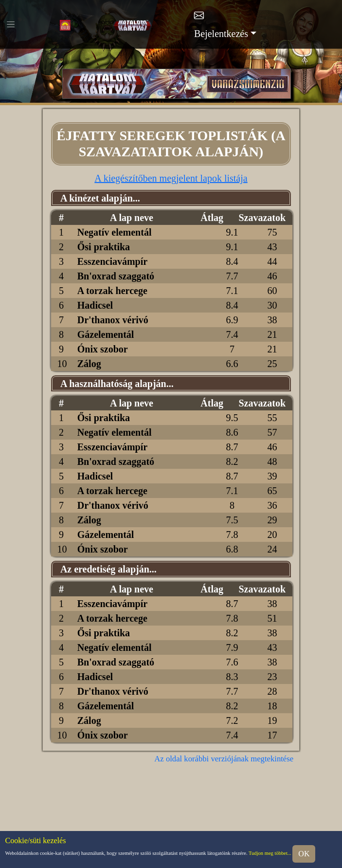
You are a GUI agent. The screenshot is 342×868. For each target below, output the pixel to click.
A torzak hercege (112, 291)
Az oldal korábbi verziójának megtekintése (224, 759)
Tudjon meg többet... (270, 854)
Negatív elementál (115, 232)
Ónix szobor (103, 349)
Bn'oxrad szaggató (116, 276)
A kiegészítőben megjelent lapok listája (171, 178)
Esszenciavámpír (112, 261)
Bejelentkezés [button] (221, 34)
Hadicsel (95, 305)
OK (304, 854)
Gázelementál (106, 334)
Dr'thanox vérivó (113, 320)
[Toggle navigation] (11, 24)
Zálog (89, 364)
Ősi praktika (104, 247)
